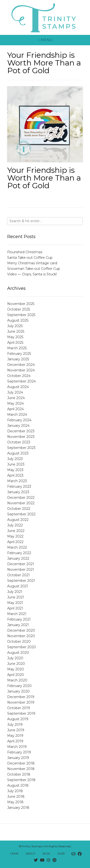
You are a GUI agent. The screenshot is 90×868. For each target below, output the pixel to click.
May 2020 (16, 669)
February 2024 (19, 420)
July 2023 (15, 459)
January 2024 (18, 426)
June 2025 (16, 331)
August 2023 (18, 453)
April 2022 (15, 542)
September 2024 (21, 381)
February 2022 (19, 553)
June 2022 (16, 531)
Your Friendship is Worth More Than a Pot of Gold (44, 178)
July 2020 (15, 658)
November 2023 (21, 437)
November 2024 (21, 370)
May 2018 (15, 802)
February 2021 (19, 619)
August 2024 (18, 387)
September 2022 (21, 514)
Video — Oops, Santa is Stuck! (32, 274)
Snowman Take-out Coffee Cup (34, 269)
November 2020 (21, 636)
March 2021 (17, 614)
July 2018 (15, 791)
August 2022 (18, 520)
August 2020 (18, 653)
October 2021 (18, 575)
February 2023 (19, 486)
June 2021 (16, 597)
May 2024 (15, 403)
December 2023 (21, 431)
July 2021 (15, 592)
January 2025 (18, 359)
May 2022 (15, 536)
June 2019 (16, 730)
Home (14, 854)
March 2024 (17, 415)
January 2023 (18, 492)
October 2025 (19, 309)
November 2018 (21, 769)
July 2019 (15, 725)
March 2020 (17, 680)
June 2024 (16, 398)
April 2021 (15, 608)
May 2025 (15, 337)
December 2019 (21, 697)
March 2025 (17, 348)
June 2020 (16, 664)
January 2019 (18, 758)
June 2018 (16, 797)
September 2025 (21, 315)
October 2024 (19, 376)
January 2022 (18, 558)
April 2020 (16, 675)
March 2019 (17, 747)
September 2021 (21, 581)
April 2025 (15, 343)
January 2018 (18, 808)
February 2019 (19, 752)
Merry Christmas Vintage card (32, 263)
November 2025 (21, 304)
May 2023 (15, 470)
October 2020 (19, 641)
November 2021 (21, 570)
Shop (61, 854)
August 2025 (18, 320)
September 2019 (21, 713)
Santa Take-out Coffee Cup (30, 258)
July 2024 (15, 392)
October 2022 (19, 509)
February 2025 (19, 354)
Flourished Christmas (25, 252)
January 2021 (18, 625)
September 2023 (21, 448)
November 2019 (21, 702)
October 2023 (19, 442)
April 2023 (15, 475)
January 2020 (18, 691)
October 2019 (19, 708)
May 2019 (15, 736)
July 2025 (15, 326)
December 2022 (21, 498)
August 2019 (18, 719)
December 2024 (21, 365)
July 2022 (15, 525)
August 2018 (18, 785)
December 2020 (21, 630)
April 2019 (15, 741)
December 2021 (21, 564)
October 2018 (19, 774)
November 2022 (21, 503)
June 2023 (16, 464)
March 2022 (17, 547)
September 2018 (21, 780)
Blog (46, 854)
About (31, 854)
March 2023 (17, 481)
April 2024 (15, 409)
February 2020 (19, 686)
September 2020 (22, 647)
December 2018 (21, 763)
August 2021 (18, 586)
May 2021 (15, 603)
